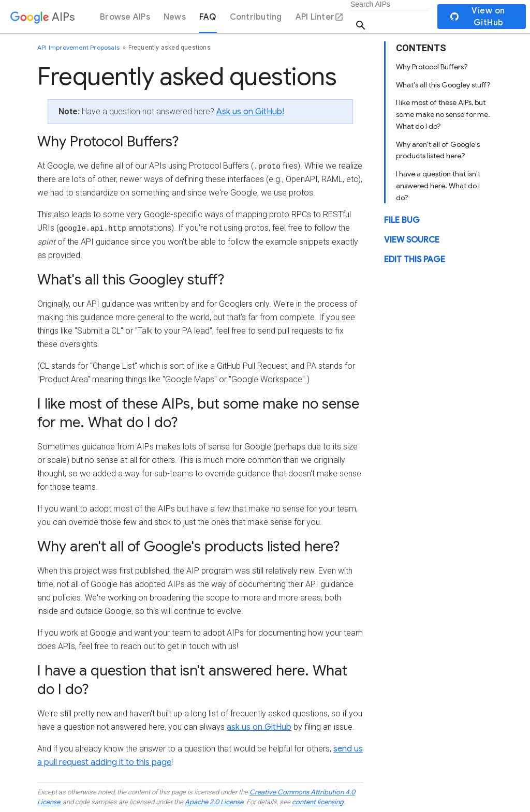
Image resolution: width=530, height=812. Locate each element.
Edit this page (415, 260)
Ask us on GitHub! (250, 112)
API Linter (320, 17)
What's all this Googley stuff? (443, 85)
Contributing (256, 17)
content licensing (318, 802)
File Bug (402, 220)
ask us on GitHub (259, 727)
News (175, 17)
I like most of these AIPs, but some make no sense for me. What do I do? (443, 114)
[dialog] (265, 17)
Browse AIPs (125, 17)
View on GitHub (478, 17)
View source (412, 240)
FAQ (208, 17)
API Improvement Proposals (79, 47)
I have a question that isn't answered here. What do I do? (438, 186)
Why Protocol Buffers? (432, 67)
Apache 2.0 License (214, 802)
